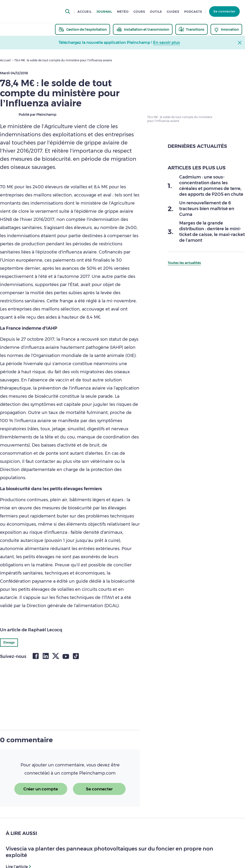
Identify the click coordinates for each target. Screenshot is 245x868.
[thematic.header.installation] (143, 29)
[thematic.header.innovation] (226, 29)
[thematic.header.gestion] (83, 29)
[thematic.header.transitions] (192, 29)
